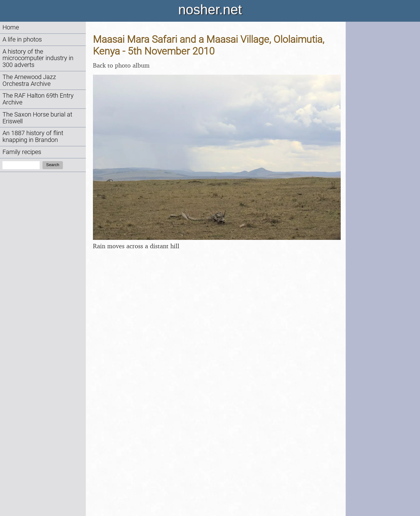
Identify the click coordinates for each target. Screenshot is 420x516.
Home (11, 27)
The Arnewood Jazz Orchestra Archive (29, 80)
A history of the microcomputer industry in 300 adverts (38, 58)
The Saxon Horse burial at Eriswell (37, 118)
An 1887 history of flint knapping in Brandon (33, 137)
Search (53, 165)
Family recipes (22, 152)
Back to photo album (121, 65)
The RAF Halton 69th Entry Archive (38, 99)
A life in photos (22, 40)
